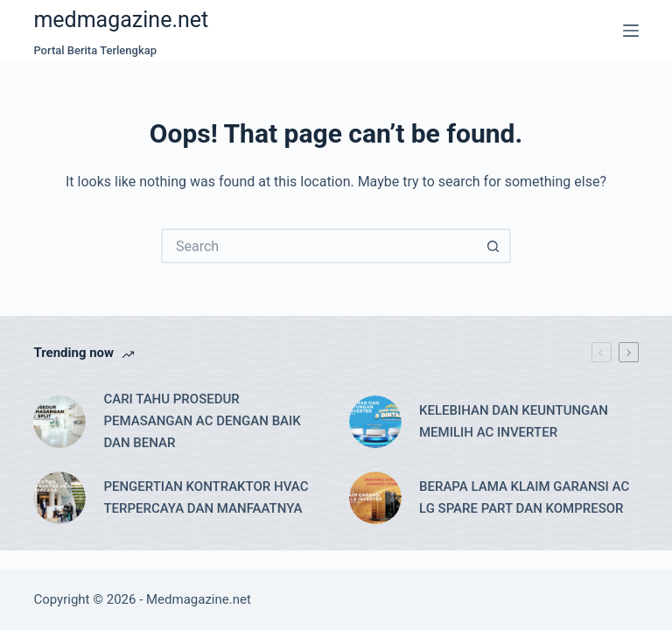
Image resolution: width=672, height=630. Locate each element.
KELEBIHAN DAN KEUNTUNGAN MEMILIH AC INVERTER (514, 421)
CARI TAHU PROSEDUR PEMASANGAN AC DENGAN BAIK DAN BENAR (202, 421)
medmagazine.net (121, 20)
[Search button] (493, 246)
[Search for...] (318, 246)
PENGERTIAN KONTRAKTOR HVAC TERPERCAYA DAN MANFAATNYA (206, 497)
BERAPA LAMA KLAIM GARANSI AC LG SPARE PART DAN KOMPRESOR (524, 497)
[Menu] (631, 31)
